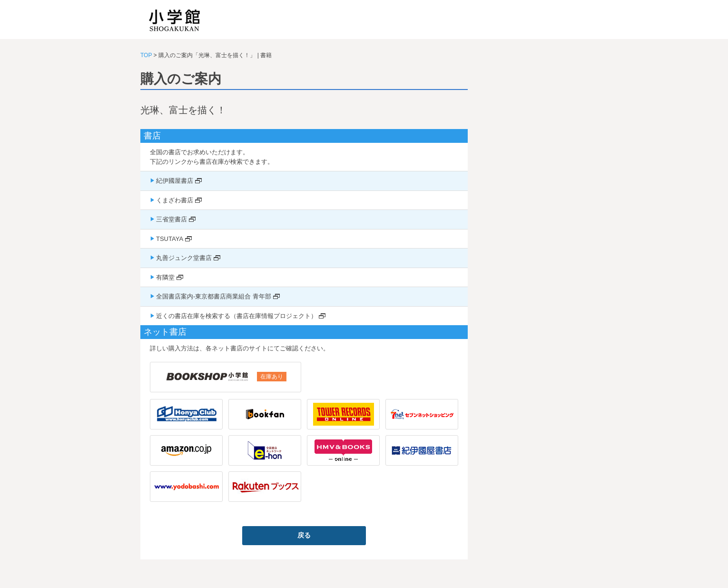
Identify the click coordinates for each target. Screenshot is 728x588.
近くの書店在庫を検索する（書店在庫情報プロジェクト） (236, 316)
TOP (146, 55)
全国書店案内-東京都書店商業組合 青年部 (214, 296)
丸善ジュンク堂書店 (184, 258)
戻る (304, 535)
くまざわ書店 (175, 200)
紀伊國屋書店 (175, 181)
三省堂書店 (172, 219)
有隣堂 (165, 277)
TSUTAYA (170, 239)
